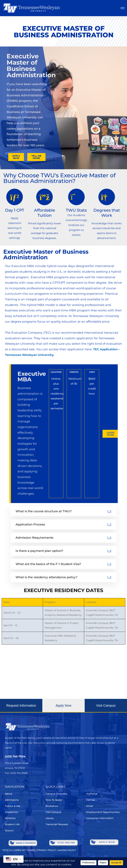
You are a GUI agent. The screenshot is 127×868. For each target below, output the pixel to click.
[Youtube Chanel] (35, 783)
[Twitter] (7, 783)
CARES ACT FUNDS (24, 850)
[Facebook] (16, 783)
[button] (21, 710)
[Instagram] (26, 783)
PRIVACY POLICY (47, 850)
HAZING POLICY (67, 850)
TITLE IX (7, 850)
